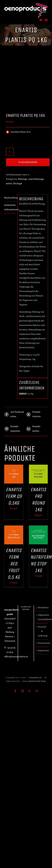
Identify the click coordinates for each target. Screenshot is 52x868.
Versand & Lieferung (42, 631)
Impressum (42, 651)
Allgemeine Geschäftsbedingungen (42, 617)
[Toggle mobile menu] (46, 20)
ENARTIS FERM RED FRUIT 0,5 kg (14, 564)
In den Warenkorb (28, 162)
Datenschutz (42, 643)
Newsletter (42, 608)
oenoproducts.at (35, 678)
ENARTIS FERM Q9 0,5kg (14, 496)
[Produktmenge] (10, 152)
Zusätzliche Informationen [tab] (10, 207)
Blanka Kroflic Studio (38, 681)
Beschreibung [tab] (10, 198)
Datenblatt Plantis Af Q (20, 132)
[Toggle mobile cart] (41, 20)
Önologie (18, 184)
